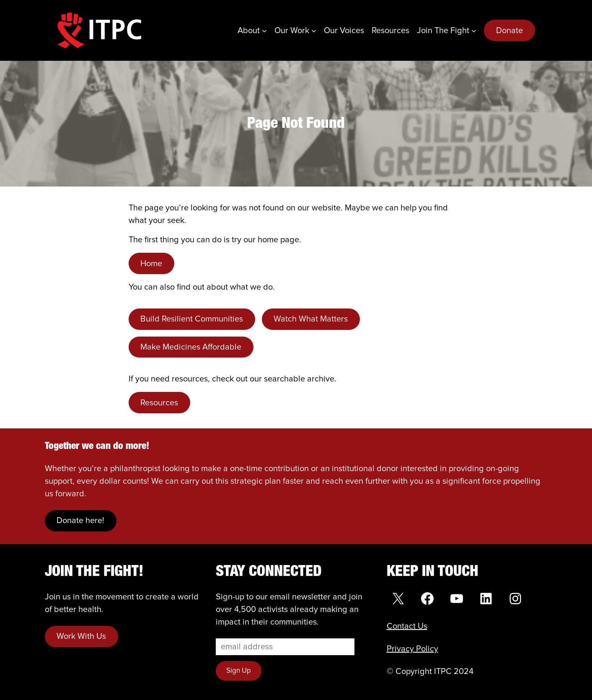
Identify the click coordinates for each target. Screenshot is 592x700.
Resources (159, 403)
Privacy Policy (412, 649)
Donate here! (80, 521)
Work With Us (81, 636)
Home (151, 264)
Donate (509, 31)
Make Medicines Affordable (191, 347)
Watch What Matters (311, 319)
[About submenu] (264, 31)
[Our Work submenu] (314, 31)
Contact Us (407, 626)
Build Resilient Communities (192, 319)
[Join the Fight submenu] (474, 31)
